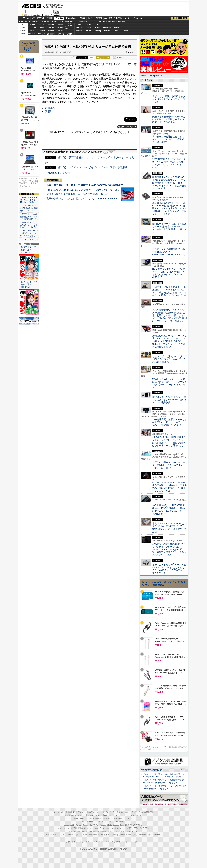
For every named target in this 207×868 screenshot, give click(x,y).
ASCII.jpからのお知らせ (151, 770)
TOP (54, 812)
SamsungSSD (68, 28)
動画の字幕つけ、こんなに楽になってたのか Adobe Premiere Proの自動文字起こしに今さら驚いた (101, 198)
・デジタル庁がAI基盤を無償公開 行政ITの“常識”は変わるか (29, 217)
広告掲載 (134, 842)
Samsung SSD (69, 825)
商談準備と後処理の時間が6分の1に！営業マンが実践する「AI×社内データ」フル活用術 (169, 119)
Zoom (126, 31)
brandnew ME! (70, 34)
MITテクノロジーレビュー (128, 831)
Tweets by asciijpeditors (151, 75)
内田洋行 (50, 108)
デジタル (53, 6)
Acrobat (42, 31)
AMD (42, 28)
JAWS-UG (83, 819)
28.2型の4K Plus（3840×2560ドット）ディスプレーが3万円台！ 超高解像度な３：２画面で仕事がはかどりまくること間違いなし (169, 441)
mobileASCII (112, 831)
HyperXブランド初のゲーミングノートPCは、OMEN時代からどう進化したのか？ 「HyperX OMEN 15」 (169, 273)
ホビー (91, 18)
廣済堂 (49, 112)
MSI (79, 25)
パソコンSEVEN (70, 24)
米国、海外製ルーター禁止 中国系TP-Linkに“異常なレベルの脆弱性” (85, 185)
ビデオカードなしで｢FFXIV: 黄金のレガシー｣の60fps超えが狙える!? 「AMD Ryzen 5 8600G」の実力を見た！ (169, 569)
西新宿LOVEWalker (96, 835)
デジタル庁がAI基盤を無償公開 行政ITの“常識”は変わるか (79, 194)
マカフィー (32, 34)
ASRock (79, 28)
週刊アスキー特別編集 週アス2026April (29, 284)
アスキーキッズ (24, 21)
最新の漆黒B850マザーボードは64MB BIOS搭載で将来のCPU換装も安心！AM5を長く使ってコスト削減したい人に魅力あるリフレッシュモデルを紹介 (169, 208)
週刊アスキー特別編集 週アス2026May (29, 250)
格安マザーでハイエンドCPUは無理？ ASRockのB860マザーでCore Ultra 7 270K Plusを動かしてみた (169, 528)
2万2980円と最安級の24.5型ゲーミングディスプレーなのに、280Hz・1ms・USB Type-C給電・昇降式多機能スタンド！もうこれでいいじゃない (169, 549)
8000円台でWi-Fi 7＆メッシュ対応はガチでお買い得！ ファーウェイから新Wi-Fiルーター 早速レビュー (169, 383)
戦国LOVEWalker (154, 835)
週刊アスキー (69, 21)
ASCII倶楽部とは (32, 239)
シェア (72, 57)
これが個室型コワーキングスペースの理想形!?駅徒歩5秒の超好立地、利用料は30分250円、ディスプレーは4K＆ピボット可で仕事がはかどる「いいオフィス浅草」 (169, 315)
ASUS (89, 25)
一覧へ (183, 770)
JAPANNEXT (51, 34)
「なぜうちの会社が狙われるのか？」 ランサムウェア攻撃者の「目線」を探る (169, 139)
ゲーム (139, 18)
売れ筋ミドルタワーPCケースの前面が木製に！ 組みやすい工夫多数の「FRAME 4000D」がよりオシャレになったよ (169, 487)
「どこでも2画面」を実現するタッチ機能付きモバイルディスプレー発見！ (169, 99)
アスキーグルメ (57, 21)
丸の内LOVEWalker (139, 835)
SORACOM (94, 825)
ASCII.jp (31, 6)
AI (28, 18)
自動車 (82, 18)
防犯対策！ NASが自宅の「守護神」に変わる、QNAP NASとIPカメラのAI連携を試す (169, 400)
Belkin (117, 28)
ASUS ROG (51, 28)
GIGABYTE (60, 28)
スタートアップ (129, 18)
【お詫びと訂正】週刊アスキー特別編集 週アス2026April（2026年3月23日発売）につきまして (163, 776)
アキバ (112, 18)
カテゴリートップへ (127, 127)
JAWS (32, 31)
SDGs (105, 21)
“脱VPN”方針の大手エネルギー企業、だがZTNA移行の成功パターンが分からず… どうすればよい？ (169, 163)
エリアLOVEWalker (66, 835)
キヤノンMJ (42, 34)
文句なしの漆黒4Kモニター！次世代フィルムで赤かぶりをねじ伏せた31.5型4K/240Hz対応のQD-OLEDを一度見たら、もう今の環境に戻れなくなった (169, 341)
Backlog (98, 31)
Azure (60, 31)
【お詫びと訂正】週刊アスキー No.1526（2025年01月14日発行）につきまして (164, 787)
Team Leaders (105, 828)
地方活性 (111, 21)
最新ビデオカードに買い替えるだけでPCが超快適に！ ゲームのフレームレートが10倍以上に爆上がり (169, 228)
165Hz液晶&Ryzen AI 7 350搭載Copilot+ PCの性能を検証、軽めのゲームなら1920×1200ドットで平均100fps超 (169, 509)
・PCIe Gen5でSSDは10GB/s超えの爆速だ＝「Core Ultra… (29, 208)
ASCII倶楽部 (180, 18)
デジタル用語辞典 (100, 831)
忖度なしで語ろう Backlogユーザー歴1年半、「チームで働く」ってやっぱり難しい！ (169, 465)
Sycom (60, 25)
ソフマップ (60, 34)
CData (89, 31)
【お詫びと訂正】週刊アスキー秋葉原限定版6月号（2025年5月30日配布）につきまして (164, 781)
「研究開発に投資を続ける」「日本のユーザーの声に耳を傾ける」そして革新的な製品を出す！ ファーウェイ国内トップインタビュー (169, 291)
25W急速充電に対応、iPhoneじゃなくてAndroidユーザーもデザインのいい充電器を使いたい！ (169, 422)
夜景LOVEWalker (110, 835)
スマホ (119, 18)
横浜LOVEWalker (81, 835)
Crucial (89, 28)
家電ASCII (46, 21)
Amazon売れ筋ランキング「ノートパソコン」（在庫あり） (28, 47)
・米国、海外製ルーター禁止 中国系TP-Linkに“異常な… (29, 200)
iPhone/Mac (71, 18)
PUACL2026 (121, 21)
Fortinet (107, 31)
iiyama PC (99, 815)
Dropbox (79, 31)
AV (106, 18)
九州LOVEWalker (124, 835)
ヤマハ (117, 31)
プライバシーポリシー (93, 842)
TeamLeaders (82, 21)
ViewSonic (107, 28)
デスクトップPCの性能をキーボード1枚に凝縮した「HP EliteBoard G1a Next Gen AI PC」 (169, 252)
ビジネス (41, 18)
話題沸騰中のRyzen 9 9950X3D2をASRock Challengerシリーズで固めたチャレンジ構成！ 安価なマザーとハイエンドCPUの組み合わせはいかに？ (169, 183)
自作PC (99, 18)
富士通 (32, 25)
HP (98, 25)
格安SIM (35, 21)
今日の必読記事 (75, 831)
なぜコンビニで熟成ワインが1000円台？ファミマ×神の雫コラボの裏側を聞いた (169, 359)
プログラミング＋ (118, 828)
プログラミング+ (95, 21)
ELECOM (32, 28)
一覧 (92, 58)
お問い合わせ (122, 842)
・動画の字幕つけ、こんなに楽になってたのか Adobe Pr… (29, 225)
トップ (22, 18)
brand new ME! (119, 822)
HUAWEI (98, 28)
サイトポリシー (75, 842)
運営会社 (109, 842)
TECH (50, 18)
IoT (33, 18)
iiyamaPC (51, 25)
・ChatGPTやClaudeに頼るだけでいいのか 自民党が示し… (29, 233)
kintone (51, 31)
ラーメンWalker (52, 835)
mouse (42, 25)
